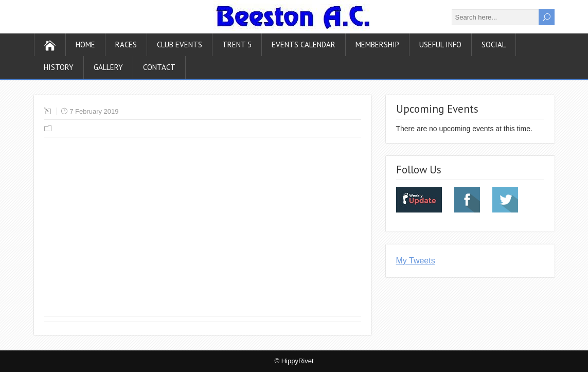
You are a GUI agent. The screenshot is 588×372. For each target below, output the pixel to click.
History (59, 67)
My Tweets (416, 261)
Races (126, 45)
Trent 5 (237, 45)
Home (85, 45)
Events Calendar (304, 45)
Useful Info (440, 45)
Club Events (180, 45)
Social (494, 45)
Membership (377, 45)
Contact (159, 67)
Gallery (108, 67)
